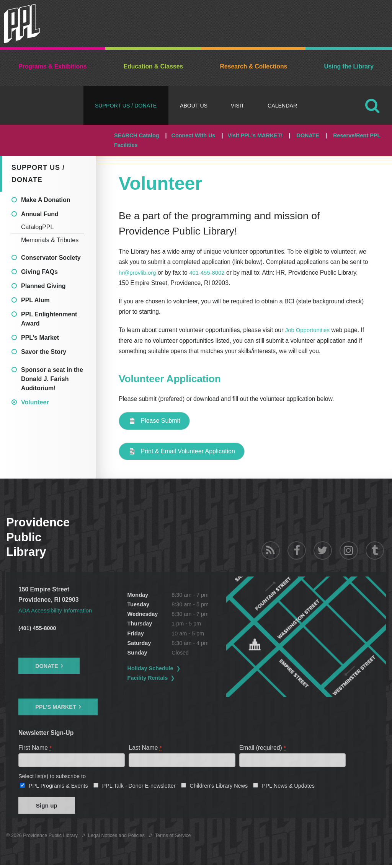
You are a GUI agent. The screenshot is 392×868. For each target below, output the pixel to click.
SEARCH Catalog (137, 135)
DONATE (308, 135)
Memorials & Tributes (50, 240)
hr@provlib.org (138, 273)
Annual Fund (40, 214)
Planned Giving (43, 286)
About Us (194, 106)
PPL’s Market (40, 338)
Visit (238, 106)
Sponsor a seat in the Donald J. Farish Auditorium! (52, 379)
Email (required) (263, 748)
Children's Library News (219, 787)
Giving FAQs (39, 272)
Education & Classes (154, 66)
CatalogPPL (37, 227)
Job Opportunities (309, 330)
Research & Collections (254, 66)
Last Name (145, 748)
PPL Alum (35, 300)
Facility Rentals (174, 678)
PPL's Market (56, 707)
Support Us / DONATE (126, 106)
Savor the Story (44, 352)
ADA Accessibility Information (57, 610)
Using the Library (349, 66)
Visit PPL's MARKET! (255, 135)
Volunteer (35, 402)
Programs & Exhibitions (52, 66)
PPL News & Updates (288, 787)
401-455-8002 (210, 273)
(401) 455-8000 (37, 628)
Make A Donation (46, 200)
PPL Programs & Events (58, 787)
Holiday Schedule (177, 668)
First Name (35, 748)
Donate (47, 666)
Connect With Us (194, 135)
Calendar (282, 106)
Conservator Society (51, 258)
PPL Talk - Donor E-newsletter (139, 787)
